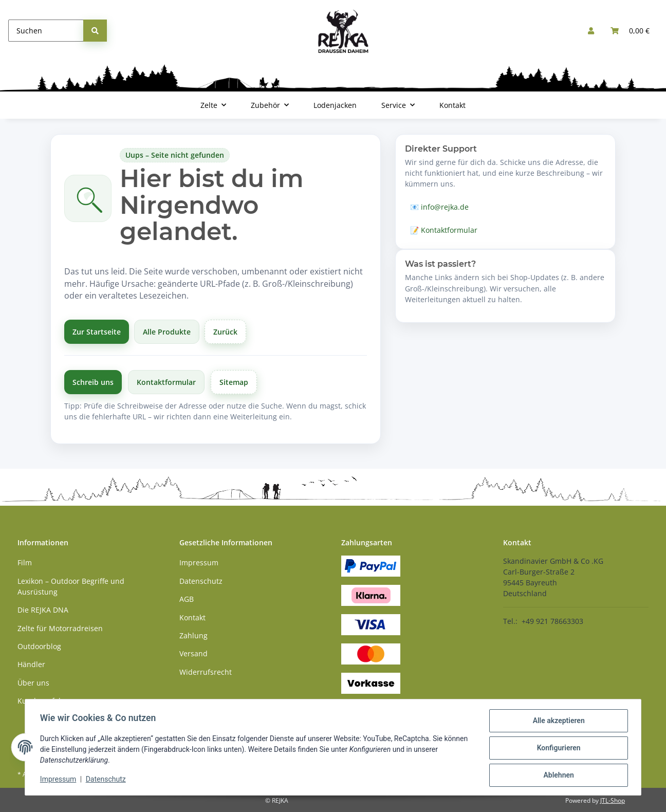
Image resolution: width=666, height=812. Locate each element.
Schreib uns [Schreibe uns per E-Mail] (93, 382)
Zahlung (193, 635)
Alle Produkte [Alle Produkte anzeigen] (167, 332)
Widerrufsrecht (206, 672)
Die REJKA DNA (43, 610)
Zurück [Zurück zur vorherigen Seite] (225, 332)
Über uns (33, 683)
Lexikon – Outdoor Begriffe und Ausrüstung (71, 586)
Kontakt (452, 105)
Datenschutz (107, 780)
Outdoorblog (39, 646)
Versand (193, 653)
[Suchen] (46, 31)
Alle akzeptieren (557, 722)
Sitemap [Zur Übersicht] (234, 382)
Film (25, 562)
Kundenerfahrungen (53, 701)
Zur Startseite (97, 332)
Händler (31, 664)
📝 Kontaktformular (444, 230)
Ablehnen (557, 776)
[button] (591, 31)
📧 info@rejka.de (439, 207)
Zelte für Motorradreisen (60, 628)
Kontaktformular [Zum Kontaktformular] (166, 382)
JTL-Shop (613, 800)
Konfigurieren (557, 749)
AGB (187, 599)
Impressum (60, 780)
